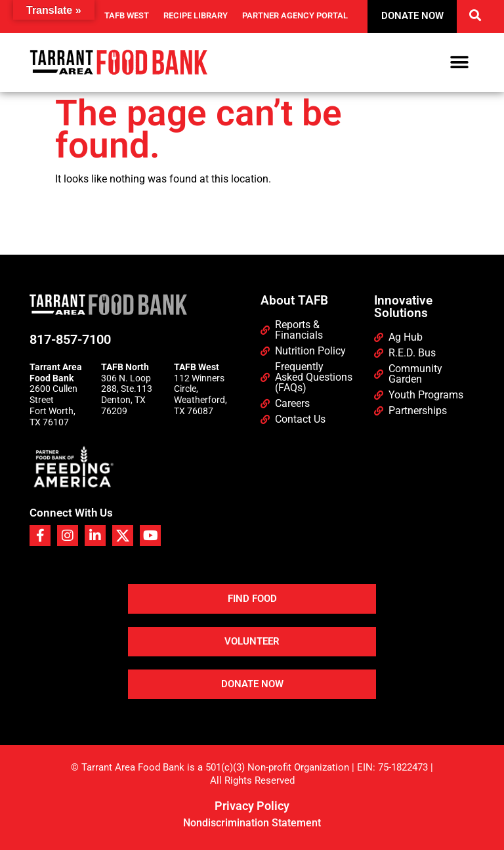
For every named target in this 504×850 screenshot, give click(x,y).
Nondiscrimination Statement (252, 823)
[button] (475, 15)
